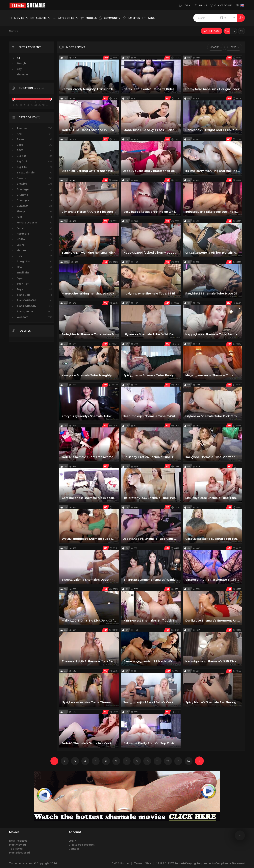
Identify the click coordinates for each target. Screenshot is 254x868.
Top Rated (16, 849)
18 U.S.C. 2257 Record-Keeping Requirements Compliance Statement (201, 863)
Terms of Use (143, 863)
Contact (74, 849)
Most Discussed (19, 853)
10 (147, 761)
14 (189, 761)
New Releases (18, 841)
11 (158, 761)
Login (72, 841)
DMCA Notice (120, 863)
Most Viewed (17, 845)
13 (178, 761)
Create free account (82, 845)
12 (168, 761)
